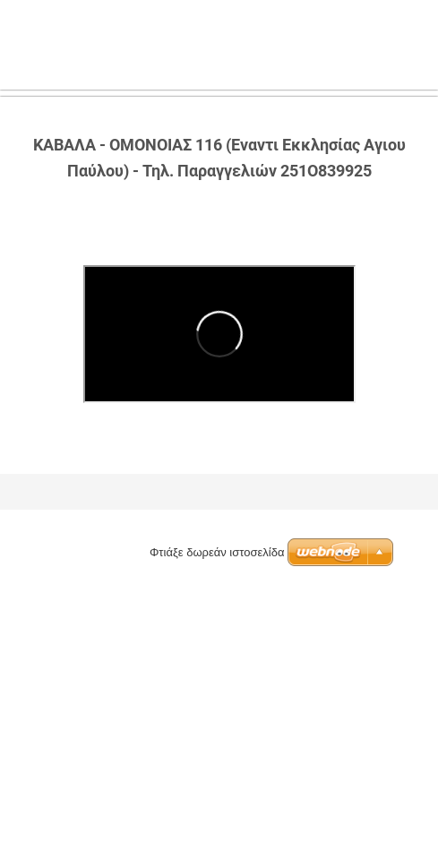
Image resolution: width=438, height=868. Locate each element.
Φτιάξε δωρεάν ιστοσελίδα (217, 552)
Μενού (389, 40)
